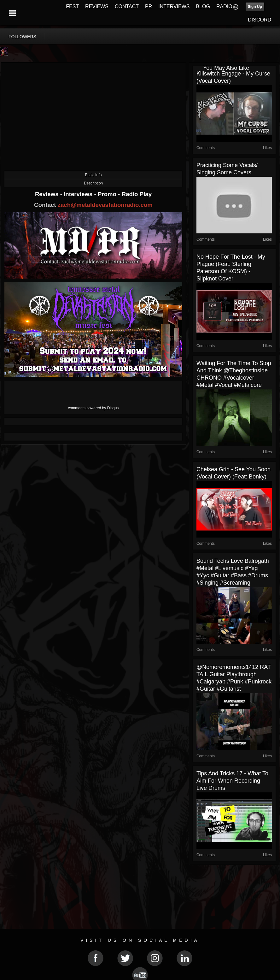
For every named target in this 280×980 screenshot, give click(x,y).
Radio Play (137, 194)
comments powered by (93, 408)
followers (22, 37)
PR (149, 6)
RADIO (224, 6)
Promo (108, 194)
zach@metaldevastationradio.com (105, 205)
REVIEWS (97, 6)
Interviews (79, 194)
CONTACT (127, 6)
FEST (72, 6)
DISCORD (260, 20)
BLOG (203, 6)
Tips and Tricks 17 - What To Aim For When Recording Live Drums (232, 781)
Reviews (48, 194)
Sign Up (255, 7)
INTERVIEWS (174, 6)
